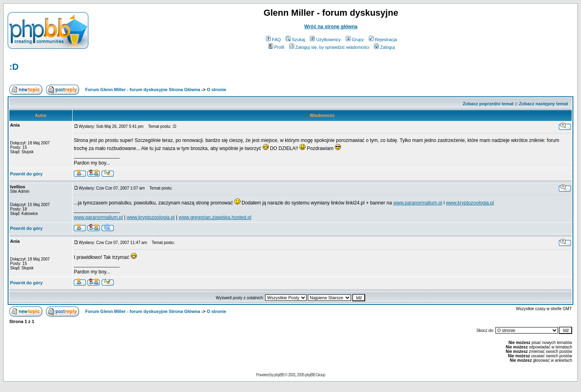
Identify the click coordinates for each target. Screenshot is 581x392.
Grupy (355, 40)
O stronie (216, 90)
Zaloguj (384, 47)
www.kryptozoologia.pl (470, 203)
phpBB (279, 375)
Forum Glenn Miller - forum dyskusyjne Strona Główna (143, 90)
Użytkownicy (325, 40)
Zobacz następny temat (543, 104)
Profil (276, 47)
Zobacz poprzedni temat (488, 104)
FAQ (273, 40)
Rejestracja (383, 40)
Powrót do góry (26, 174)
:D (14, 67)
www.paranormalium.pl (418, 203)
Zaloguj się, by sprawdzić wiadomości (329, 47)
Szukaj (295, 40)
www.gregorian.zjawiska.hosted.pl (215, 217)
